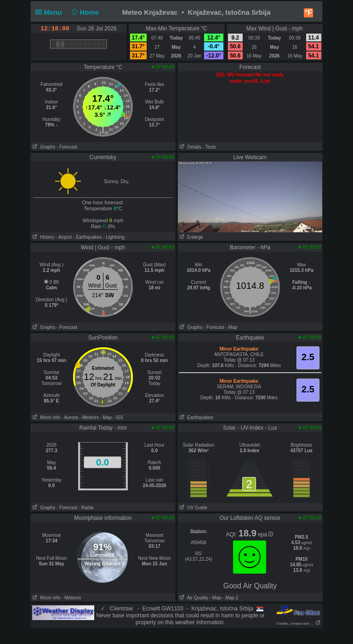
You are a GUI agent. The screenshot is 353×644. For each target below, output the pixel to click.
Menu (51, 12)
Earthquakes (196, 417)
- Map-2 (230, 598)
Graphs (43, 147)
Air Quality (193, 598)
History (43, 237)
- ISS (118, 417)
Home (84, 12)
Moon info (46, 417)
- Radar (86, 508)
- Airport (64, 237)
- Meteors (89, 417)
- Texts (209, 147)
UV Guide (193, 508)
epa (265, 535)
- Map (232, 327)
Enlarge (191, 237)
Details (190, 147)
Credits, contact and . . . (299, 624)
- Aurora (70, 417)
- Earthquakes (87, 237)
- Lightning (114, 237)
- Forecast (67, 147)
